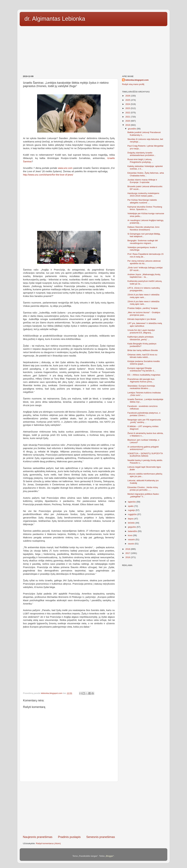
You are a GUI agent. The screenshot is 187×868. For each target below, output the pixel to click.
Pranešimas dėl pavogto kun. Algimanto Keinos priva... (141, 380)
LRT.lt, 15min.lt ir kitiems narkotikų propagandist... (144, 289)
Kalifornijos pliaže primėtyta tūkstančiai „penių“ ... (140, 338)
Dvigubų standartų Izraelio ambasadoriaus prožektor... (142, 154)
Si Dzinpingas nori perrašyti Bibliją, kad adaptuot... (144, 235)
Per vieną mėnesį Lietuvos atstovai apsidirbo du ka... (144, 262)
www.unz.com (65, 168)
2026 (128, 96)
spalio (131, 506)
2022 (128, 113)
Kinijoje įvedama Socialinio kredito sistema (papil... (144, 363)
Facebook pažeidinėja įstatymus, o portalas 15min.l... (144, 414)
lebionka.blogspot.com (137, 80)
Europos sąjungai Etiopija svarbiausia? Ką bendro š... (142, 369)
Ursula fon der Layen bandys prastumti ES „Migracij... (141, 331)
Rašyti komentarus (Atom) (48, 843)
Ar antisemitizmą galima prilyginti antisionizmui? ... (143, 448)
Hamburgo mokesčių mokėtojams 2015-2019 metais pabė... (143, 195)
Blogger (110, 856)
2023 (128, 108)
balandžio (133, 531)
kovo (130, 535)
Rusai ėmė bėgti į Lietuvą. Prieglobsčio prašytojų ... (140, 161)
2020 (128, 121)
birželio (132, 523)
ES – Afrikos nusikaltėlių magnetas (144, 375)
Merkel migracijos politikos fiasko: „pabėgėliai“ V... (143, 495)
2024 (128, 104)
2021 (128, 117)
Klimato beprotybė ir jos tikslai (142, 319)
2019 (128, 125)
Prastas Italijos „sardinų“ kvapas (143, 308)
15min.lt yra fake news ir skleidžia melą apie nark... (143, 296)
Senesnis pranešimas (101, 837)
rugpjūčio (133, 514)
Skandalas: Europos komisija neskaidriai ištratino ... (141, 387)
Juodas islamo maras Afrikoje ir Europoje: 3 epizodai (142, 181)
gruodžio (132, 129)
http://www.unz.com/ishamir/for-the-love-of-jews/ (48, 175)
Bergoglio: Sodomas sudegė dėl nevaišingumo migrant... (143, 242)
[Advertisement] (93, 49)
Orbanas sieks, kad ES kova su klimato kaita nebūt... (142, 356)
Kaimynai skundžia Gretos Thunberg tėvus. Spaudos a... (145, 208)
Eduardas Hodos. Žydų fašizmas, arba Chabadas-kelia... (146, 174)
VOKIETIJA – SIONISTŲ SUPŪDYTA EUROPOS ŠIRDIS (145, 455)
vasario (132, 539)
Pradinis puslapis (69, 837)
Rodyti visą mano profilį (133, 84)
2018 (128, 549)
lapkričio (132, 502)
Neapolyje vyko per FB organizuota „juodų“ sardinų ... (144, 421)
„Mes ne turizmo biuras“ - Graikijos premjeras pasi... (144, 314)
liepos (131, 519)
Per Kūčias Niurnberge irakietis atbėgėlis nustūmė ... (142, 201)
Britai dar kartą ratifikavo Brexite (143, 350)
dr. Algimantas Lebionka (55, 19)
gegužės (132, 527)
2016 (128, 557)
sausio (131, 544)
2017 (128, 553)
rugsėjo (132, 510)
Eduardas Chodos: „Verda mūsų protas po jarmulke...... (143, 489)
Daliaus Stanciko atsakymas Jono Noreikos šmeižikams (144, 228)
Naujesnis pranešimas (38, 837)
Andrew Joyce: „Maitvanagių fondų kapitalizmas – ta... (144, 276)
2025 (128, 100)
